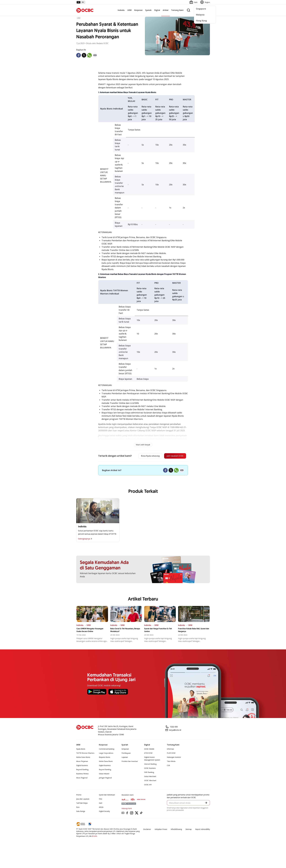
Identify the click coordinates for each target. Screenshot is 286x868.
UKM (129, 10)
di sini (94, 836)
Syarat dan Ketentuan (107, 795)
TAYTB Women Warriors (85, 753)
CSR (168, 766)
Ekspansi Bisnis (104, 757)
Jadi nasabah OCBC (174, 456)
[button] (206, 803)
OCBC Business (150, 768)
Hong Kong (201, 21)
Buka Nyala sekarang (147, 456)
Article (101, 807)
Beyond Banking (82, 770)
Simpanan (125, 749)
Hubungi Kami (127, 809)
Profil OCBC (171, 753)
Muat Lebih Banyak (143, 445)
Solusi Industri (104, 774)
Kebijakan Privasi (161, 830)
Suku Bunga (81, 812)
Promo (79, 795)
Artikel (166, 10)
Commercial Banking (107, 749)
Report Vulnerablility (203, 830)
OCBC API (148, 785)
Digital (157, 10)
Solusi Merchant (150, 777)
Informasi (170, 749)
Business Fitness (82, 774)
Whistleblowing (176, 830)
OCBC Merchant (150, 781)
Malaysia (200, 15)
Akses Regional (82, 778)
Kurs (78, 807)
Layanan (125, 757)
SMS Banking (149, 773)
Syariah (148, 10)
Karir (101, 803)
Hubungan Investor (174, 757)
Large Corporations (106, 753)
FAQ (100, 799)
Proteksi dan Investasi (130, 762)
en (83, 2)
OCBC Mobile (149, 749)
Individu (121, 10)
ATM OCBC (148, 753)
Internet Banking (150, 764)
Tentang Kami (177, 10)
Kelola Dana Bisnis (83, 757)
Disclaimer (147, 830)
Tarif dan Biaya (82, 803)
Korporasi (138, 10)
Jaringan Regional (105, 778)
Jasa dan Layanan (83, 799)
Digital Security (104, 812)
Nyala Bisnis (81, 749)
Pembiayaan (126, 753)
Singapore (201, 9)
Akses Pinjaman (82, 762)
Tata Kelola (171, 762)
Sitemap (189, 830)
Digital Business (82, 766)
